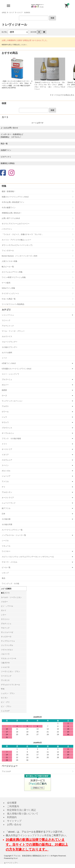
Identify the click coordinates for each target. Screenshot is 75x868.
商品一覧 (4, 144)
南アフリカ (6, 508)
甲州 (3, 689)
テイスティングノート (10, 293)
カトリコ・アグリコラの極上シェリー (16, 240)
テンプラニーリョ (8, 641)
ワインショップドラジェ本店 (33, 835)
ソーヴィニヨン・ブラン (10, 671)
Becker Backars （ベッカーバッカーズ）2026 (20, 256)
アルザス (5, 406)
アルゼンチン (7, 492)
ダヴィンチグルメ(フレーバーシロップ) (17, 245)
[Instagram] (11, 173)
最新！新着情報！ (9, 191)
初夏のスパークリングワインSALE (15, 197)
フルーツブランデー (10, 342)
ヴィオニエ (5, 680)
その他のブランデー (10, 347)
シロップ (5, 573)
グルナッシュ (6, 624)
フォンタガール (8, 251)
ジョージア (6, 476)
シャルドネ (5, 667)
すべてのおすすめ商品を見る (63, 95)
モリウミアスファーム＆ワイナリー (16, 224)
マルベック (5, 628)
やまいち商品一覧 (9, 299)
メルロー (4, 602)
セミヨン (4, 698)
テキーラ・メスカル (10, 562)
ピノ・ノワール (7, 606)
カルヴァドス (7, 336)
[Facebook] (3, 173)
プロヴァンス (7, 428)
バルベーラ (5, 654)
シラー (4, 615)
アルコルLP (6, 771)
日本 (3, 514)
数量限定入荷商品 (8, 163)
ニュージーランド (9, 503)
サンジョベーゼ (7, 632)
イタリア (11, 12)
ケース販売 (6, 283)
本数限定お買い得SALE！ (12, 213)
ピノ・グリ (5, 702)
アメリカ (5, 481)
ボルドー (5, 385)
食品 (3, 578)
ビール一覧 (6, 567)
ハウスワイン (7, 229)
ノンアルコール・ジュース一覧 (14, 535)
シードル (5, 541)
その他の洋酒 (7, 524)
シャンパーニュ (8, 315)
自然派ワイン (6, 150)
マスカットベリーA (8, 658)
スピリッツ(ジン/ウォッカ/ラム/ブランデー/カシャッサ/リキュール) (28, 557)
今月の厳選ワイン (9, 208)
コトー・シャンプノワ (10, 374)
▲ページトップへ (11, 863)
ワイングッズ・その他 (10, 584)
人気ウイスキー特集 (10, 261)
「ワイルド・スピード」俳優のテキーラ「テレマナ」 (23, 234)
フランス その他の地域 (11, 438)
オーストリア (7, 449)
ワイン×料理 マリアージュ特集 (14, 277)
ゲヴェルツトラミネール (10, 685)
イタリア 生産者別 (23, 12)
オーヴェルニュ (8, 433)
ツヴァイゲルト (7, 650)
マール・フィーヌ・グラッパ (13, 331)
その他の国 (6, 519)
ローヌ (4, 396)
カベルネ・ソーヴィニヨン (11, 597)
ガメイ (4, 610)
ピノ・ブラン (6, 706)
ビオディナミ (6, 157)
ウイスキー (6, 551)
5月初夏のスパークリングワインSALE (17, 369)
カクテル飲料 (7, 353)
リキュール (6, 546)
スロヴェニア (7, 460)
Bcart (16, 858)
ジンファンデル (7, 645)
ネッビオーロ (6, 637)
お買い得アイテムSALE (11, 218)
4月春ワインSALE (9, 363)
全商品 (4, 12)
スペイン (5, 465)
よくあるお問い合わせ (9, 128)
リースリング (6, 676)
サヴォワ (5, 422)
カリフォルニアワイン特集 (12, 272)
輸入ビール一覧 (8, 267)
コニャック (6, 320)
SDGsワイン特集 (8, 288)
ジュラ (4, 417)
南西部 (4, 390)
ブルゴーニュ (7, 379)
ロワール (5, 412)
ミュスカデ (5, 711)
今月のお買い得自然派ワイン (13, 202)
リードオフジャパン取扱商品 (13, 304)
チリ (3, 487)
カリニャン (5, 619)
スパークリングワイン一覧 (12, 530)
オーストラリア (8, 498)
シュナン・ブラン (8, 693)
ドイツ (4, 444)
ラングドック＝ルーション (12, 401)
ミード (4, 358)
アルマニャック (8, 326)
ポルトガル (6, 471)
